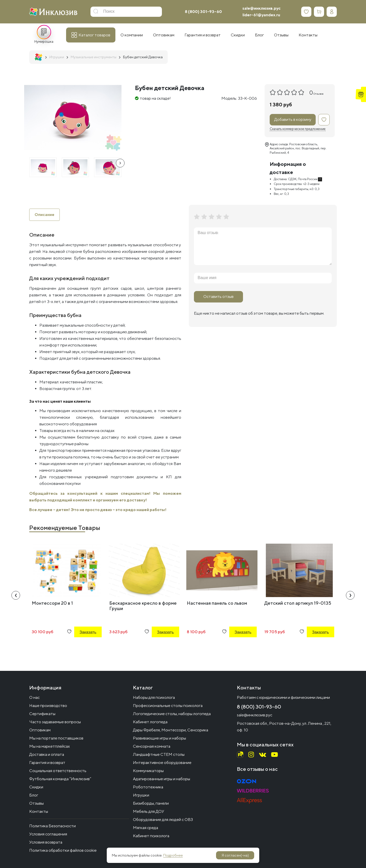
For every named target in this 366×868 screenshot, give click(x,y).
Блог (34, 795)
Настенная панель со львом (217, 603)
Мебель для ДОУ (149, 811)
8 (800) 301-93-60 (203, 12)
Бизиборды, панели (151, 803)
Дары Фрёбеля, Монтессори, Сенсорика (171, 730)
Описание (44, 215)
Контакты (39, 811)
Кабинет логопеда (150, 722)
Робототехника (148, 787)
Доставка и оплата (47, 754)
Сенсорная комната (152, 746)
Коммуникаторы (148, 771)
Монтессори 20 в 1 (52, 603)
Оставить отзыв (218, 296)
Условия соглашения (48, 834)
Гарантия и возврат (47, 763)
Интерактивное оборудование (162, 763)
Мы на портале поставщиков (56, 738)
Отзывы (36, 803)
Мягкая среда (146, 828)
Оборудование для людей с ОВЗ (163, 820)
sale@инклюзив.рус (262, 8)
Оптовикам (40, 730)
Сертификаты (42, 714)
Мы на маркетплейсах (50, 746)
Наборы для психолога (154, 697)
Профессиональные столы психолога (168, 706)
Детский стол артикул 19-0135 (298, 603)
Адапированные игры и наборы (162, 779)
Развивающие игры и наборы (159, 738)
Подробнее (173, 855)
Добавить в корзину (293, 119)
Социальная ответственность (58, 771)
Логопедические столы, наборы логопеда (172, 714)
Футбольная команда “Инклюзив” (60, 779)
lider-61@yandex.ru (261, 15)
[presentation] (120, 163)
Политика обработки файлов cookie (63, 850)
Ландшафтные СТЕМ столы (159, 754)
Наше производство (48, 706)
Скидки (36, 787)
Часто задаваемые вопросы (55, 722)
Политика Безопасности (52, 826)
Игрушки (141, 795)
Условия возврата (46, 842)
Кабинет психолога (151, 836)
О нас (34, 697)
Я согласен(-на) (235, 855)
